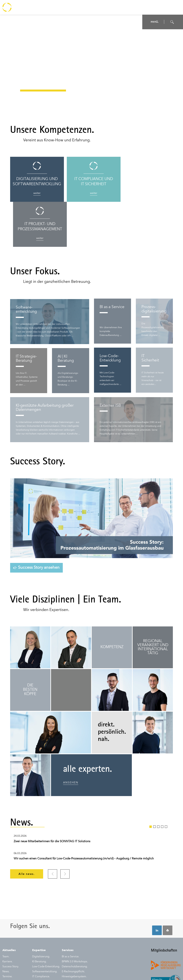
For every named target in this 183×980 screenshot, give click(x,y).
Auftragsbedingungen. (68, 972)
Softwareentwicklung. (45, 927)
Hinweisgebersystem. (74, 932)
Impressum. (8, 972)
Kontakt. (7, 937)
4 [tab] (162, 782)
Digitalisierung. (41, 912)
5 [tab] (166, 782)
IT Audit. (37, 942)
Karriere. (7, 917)
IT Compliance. (41, 932)
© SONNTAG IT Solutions (167, 972)
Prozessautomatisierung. (46, 957)
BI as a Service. (70, 912)
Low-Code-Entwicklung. (46, 922)
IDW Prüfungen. (41, 937)
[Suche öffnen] (172, 22)
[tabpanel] (91, 803)
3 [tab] (158, 782)
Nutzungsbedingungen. (43, 972)
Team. (6, 912)
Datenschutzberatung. (75, 922)
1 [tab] (151, 782)
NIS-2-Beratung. (71, 937)
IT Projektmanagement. (46, 952)
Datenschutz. (22, 972)
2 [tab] (154, 782)
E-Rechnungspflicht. (73, 927)
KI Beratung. (39, 917)
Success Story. (11, 922)
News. (6, 927)
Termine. (7, 932)
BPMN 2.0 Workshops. (75, 917)
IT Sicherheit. (40, 947)
